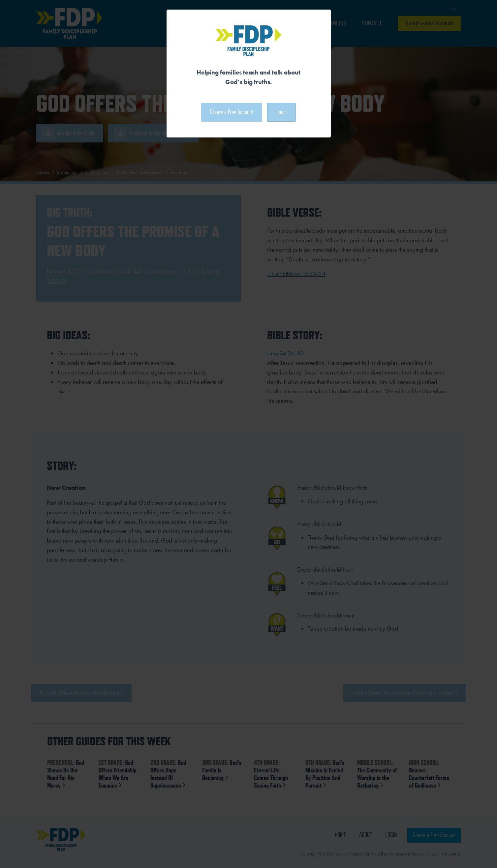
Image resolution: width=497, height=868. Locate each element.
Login (281, 112)
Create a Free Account (232, 112)
